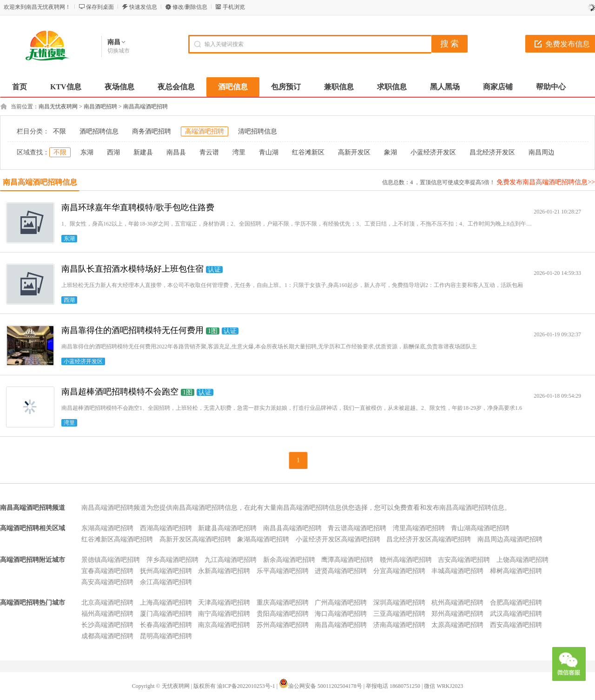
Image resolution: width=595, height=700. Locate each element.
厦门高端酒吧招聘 (166, 614)
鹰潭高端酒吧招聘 (347, 560)
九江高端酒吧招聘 (231, 560)
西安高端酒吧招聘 (516, 625)
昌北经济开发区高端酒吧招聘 (429, 539)
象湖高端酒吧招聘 (263, 539)
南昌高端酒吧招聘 (145, 107)
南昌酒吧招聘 (100, 107)
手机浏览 (234, 7)
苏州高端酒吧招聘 (283, 625)
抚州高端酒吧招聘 (166, 571)
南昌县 (176, 152)
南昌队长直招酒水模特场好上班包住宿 (132, 269)
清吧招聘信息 (258, 131)
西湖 (113, 152)
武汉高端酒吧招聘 (516, 614)
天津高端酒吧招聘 (224, 603)
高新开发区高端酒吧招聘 (195, 539)
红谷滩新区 (308, 152)
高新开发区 (354, 152)
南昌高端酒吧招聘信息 (40, 182)
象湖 (390, 152)
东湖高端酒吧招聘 (107, 528)
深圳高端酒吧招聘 (399, 603)
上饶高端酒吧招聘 (522, 560)
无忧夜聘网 (176, 686)
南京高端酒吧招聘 (224, 625)
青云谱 (209, 152)
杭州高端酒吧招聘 (457, 603)
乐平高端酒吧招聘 (283, 571)
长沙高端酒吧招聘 (107, 625)
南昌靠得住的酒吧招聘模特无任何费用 (132, 330)
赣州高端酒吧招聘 (406, 560)
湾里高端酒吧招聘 (419, 528)
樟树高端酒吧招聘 (516, 571)
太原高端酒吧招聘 (457, 625)
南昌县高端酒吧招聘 (292, 528)
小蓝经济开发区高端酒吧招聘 (338, 539)
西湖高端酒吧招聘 (166, 528)
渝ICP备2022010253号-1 (246, 686)
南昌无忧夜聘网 (58, 107)
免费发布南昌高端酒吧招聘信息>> (546, 182)
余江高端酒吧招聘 (166, 582)
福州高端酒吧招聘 (107, 614)
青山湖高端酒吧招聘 (480, 528)
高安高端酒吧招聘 (107, 582)
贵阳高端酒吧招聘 (283, 614)
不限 (59, 131)
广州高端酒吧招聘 (341, 603)
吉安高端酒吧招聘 (464, 560)
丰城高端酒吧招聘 (457, 571)
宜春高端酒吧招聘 (107, 571)
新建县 (143, 152)
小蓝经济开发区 (433, 152)
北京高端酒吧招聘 (107, 603)
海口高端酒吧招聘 (341, 614)
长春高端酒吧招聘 (166, 625)
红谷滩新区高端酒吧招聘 (117, 539)
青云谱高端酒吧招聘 (357, 528)
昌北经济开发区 (492, 152)
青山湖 (269, 152)
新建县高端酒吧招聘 (227, 528)
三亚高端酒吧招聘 (399, 614)
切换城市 (119, 51)
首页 (20, 87)
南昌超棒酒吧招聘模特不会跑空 (120, 392)
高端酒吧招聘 (205, 131)
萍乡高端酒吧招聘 (172, 560)
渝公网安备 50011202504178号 (321, 686)
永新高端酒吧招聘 (224, 571)
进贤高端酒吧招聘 (341, 571)
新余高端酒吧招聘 (289, 560)
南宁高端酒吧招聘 (224, 614)
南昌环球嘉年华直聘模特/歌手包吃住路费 (138, 207)
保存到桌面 (100, 7)
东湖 (87, 152)
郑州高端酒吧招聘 (457, 614)
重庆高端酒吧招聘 (283, 603)
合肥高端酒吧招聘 (516, 603)
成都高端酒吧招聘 (107, 636)
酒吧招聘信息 (99, 131)
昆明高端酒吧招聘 (166, 636)
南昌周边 (542, 152)
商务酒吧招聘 (152, 131)
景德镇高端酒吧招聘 (111, 560)
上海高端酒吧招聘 (166, 603)
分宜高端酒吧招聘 (399, 571)
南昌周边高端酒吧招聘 (510, 539)
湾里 (239, 152)
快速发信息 (143, 7)
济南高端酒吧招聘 (399, 625)
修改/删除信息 (190, 7)
